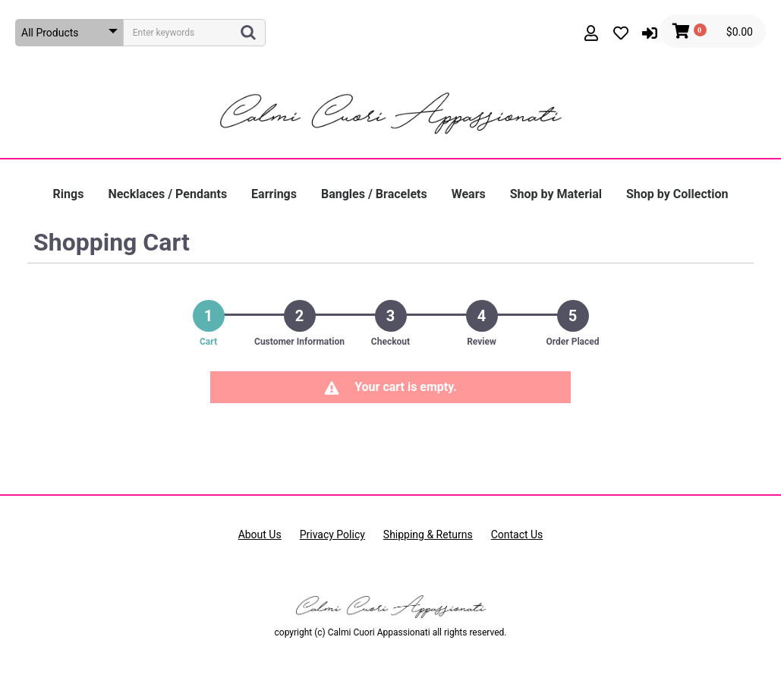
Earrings (274, 194)
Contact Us (517, 534)
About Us (260, 534)
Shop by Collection (677, 194)
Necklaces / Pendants (167, 194)
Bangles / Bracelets (374, 194)
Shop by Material (556, 194)
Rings (69, 194)
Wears (469, 194)
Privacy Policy (332, 534)
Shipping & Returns (428, 534)
